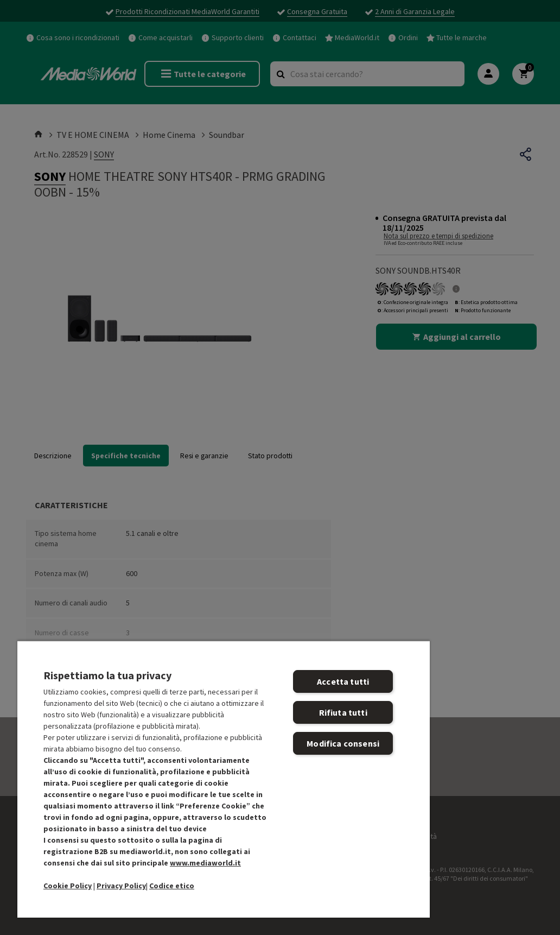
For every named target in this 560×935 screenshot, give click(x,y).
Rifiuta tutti (343, 712)
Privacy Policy (121, 886)
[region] (224, 779)
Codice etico (172, 886)
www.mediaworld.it (205, 863)
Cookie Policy (68, 886)
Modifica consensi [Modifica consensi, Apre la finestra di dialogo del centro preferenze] (343, 743)
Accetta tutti (343, 681)
